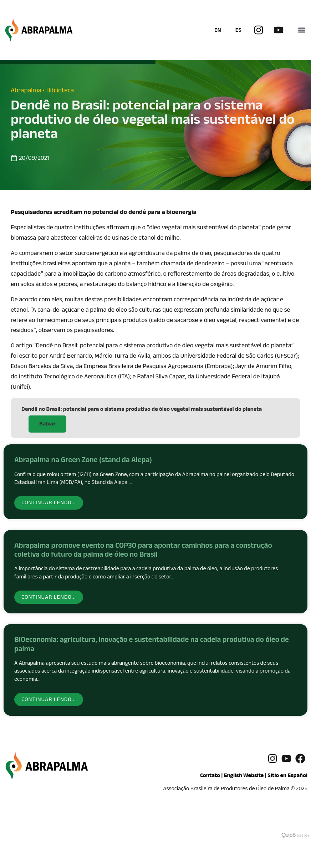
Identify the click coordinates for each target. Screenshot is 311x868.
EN (218, 31)
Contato (210, 776)
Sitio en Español (287, 776)
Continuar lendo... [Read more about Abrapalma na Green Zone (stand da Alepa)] (49, 503)
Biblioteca (60, 91)
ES (238, 31)
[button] (302, 30)
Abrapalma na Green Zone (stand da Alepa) (83, 461)
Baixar (47, 425)
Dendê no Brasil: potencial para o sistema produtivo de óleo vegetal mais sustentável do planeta (142, 410)
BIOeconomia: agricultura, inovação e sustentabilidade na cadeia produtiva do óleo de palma (152, 645)
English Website (244, 776)
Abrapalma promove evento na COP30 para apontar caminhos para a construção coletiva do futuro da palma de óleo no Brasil (143, 551)
